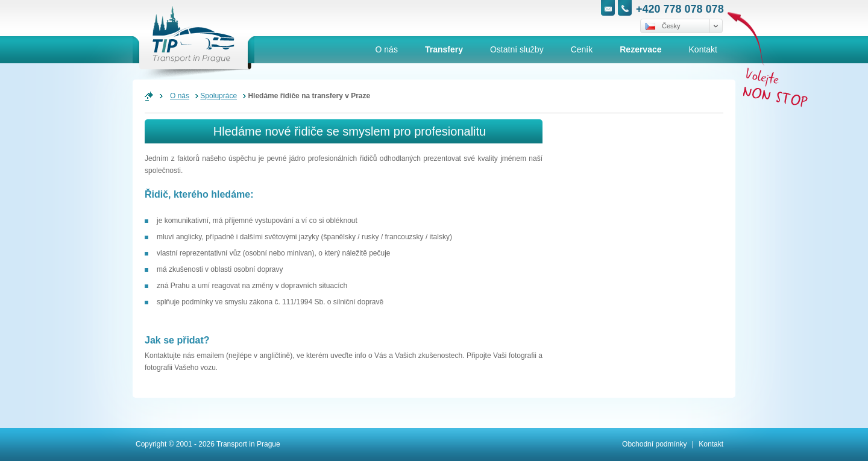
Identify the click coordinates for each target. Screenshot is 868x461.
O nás (180, 96)
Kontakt (711, 444)
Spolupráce (219, 96)
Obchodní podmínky (654, 444)
